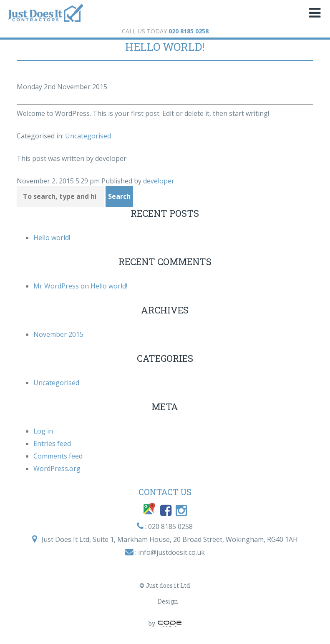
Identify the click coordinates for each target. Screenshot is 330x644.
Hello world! (165, 47)
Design (168, 601)
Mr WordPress (56, 286)
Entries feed (52, 444)
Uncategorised (88, 136)
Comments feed (58, 456)
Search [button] (119, 196)
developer (159, 181)
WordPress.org (57, 469)
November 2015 (58, 334)
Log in (43, 431)
